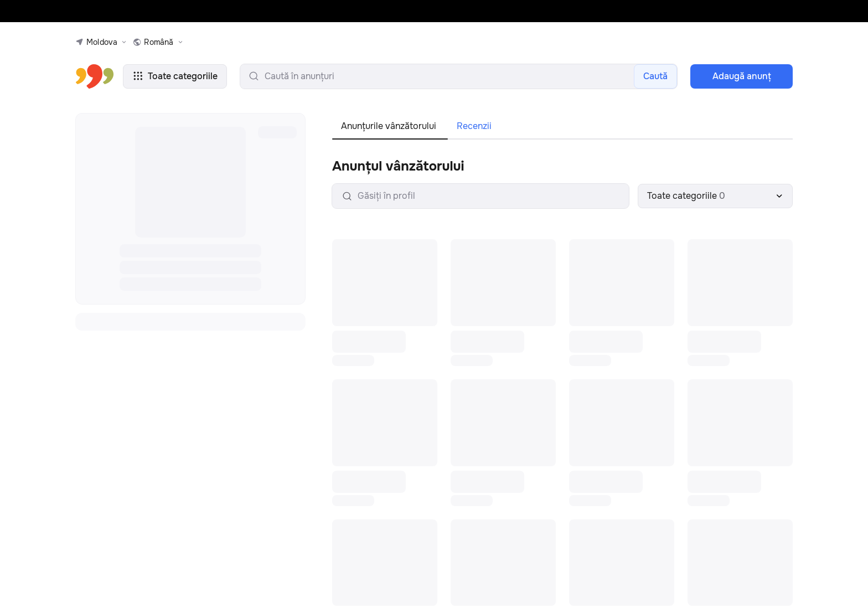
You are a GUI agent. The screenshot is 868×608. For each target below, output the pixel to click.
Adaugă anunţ (742, 76)
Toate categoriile (175, 76)
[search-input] (459, 76)
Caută (655, 76)
